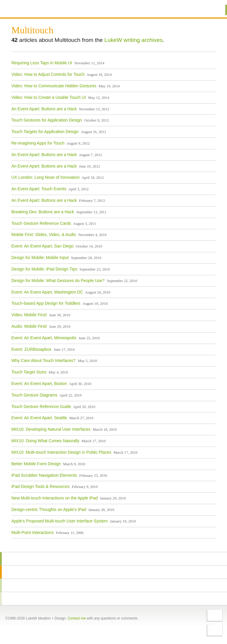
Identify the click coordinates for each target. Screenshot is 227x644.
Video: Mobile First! (29, 315)
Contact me (77, 618)
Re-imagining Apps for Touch (38, 143)
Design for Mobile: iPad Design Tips (44, 269)
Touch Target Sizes (29, 372)
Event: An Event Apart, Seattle (39, 418)
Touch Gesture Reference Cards (41, 223)
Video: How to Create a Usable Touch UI (48, 97)
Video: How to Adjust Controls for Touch (48, 74)
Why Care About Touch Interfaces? (43, 360)
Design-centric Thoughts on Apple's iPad (49, 509)
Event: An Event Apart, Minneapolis (44, 337)
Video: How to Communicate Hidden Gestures (54, 86)
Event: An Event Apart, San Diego (42, 246)
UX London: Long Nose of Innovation (45, 177)
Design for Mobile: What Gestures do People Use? (58, 280)
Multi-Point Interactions (32, 532)
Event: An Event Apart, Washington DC (47, 292)
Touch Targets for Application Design (45, 132)
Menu (215, 10)
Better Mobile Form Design (36, 463)
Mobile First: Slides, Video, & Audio (44, 235)
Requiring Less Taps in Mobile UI (42, 63)
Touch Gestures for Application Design (47, 120)
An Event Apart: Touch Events (39, 189)
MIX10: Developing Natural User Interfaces (51, 429)
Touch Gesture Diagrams (34, 395)
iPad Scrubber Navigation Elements (44, 475)
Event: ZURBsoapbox (31, 349)
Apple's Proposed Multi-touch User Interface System (59, 521)
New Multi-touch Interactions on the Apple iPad (54, 498)
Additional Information (33, 10)
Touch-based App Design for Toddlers (46, 303)
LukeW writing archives (133, 40)
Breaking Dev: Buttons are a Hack (43, 212)
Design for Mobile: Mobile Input (40, 258)
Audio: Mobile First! (29, 326)
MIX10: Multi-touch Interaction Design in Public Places (61, 452)
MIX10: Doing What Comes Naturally (45, 441)
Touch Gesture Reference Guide (41, 406)
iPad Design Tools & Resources (40, 486)
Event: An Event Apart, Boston (39, 384)
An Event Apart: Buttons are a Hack (44, 109)
